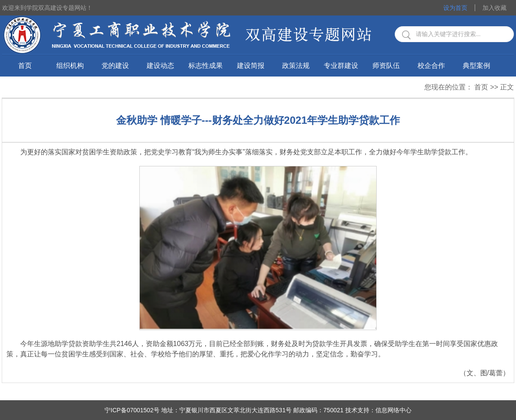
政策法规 (296, 66)
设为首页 (455, 8)
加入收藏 (494, 8)
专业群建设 (341, 66)
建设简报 (251, 66)
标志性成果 (206, 66)
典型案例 (476, 66)
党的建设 (115, 66)
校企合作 (431, 66)
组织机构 (70, 66)
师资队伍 (386, 66)
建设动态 (160, 66)
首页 (25, 66)
